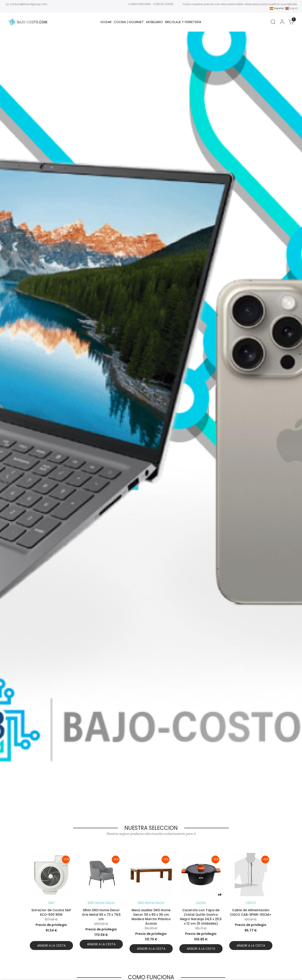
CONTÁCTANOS (163, 4)
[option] (51, 903)
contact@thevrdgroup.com (29, 4)
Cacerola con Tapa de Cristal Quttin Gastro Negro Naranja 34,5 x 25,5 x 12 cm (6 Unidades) (201, 917)
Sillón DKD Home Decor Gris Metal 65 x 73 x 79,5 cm (101, 915)
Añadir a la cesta (51, 946)
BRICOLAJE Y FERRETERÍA (183, 22)
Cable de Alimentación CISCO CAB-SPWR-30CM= (251, 912)
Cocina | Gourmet (129, 22)
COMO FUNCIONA (140, 4)
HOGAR (106, 22)
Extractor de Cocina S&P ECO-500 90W (51, 912)
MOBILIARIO (154, 22)
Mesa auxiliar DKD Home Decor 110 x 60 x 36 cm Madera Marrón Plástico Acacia (151, 917)
